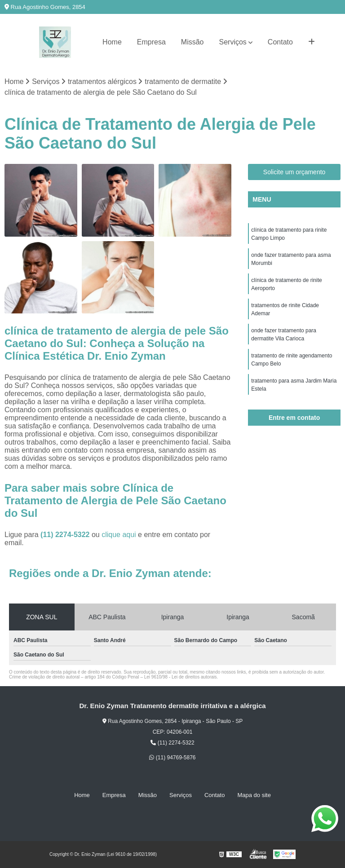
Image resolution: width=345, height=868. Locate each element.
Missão (192, 42)
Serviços (233, 42)
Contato (280, 42)
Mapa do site (254, 795)
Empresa (151, 42)
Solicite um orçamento (294, 172)
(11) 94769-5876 (172, 758)
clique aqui (119, 535)
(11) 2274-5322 (66, 535)
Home (112, 42)
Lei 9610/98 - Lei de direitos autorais (181, 677)
